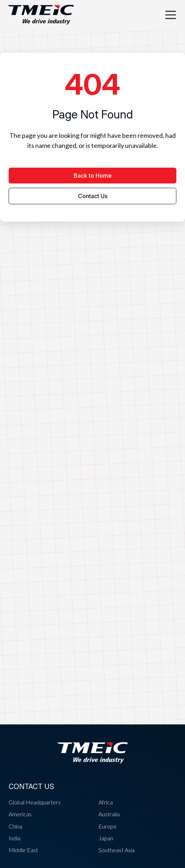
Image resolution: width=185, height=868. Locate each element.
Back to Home (93, 176)
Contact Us (93, 196)
